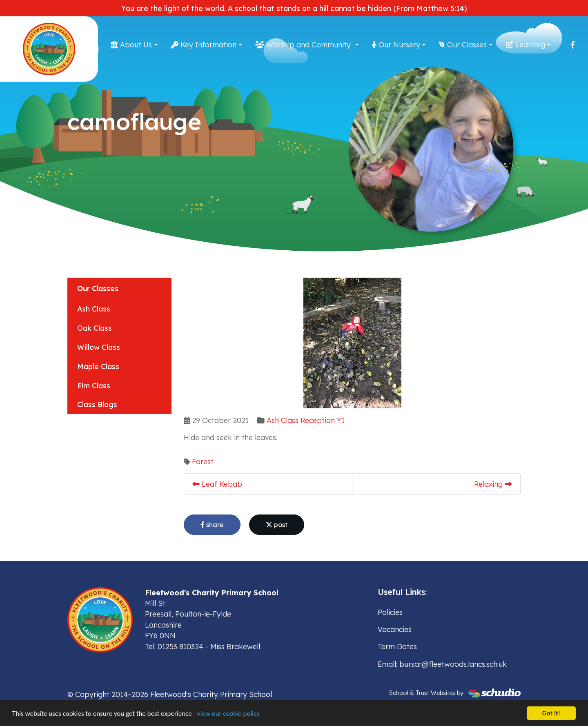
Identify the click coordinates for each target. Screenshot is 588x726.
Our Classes (463, 45)
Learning (526, 45)
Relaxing (493, 484)
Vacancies (395, 629)
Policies (390, 612)
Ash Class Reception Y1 (306, 420)
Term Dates (397, 646)
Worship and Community (304, 45)
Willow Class (99, 347)
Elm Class (94, 385)
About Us (131, 45)
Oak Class (95, 328)
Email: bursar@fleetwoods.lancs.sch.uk (442, 664)
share (212, 525)
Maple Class (98, 366)
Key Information (204, 45)
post (277, 525)
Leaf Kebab (217, 484)
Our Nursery (396, 45)
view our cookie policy (228, 715)
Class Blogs (97, 404)
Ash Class (94, 309)
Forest (203, 461)
